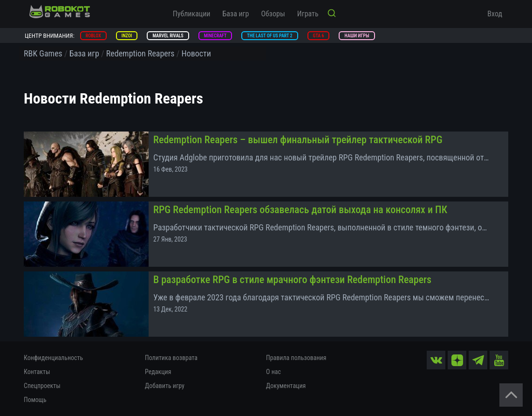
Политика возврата (171, 358)
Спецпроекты (42, 386)
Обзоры (273, 14)
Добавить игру (165, 386)
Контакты (37, 372)
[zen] (457, 360)
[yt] (499, 360)
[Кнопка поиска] (332, 14)
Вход (495, 14)
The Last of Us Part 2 (269, 36)
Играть (308, 14)
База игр (236, 14)
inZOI (127, 36)
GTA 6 (319, 36)
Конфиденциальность (53, 358)
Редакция (158, 372)
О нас (273, 372)
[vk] (436, 360)
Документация (286, 386)
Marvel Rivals (168, 36)
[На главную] (60, 12)
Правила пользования (296, 358)
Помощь (35, 400)
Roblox (93, 36)
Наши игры (357, 36)
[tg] (478, 360)
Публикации (192, 14)
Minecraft (215, 36)
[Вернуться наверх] (511, 395)
